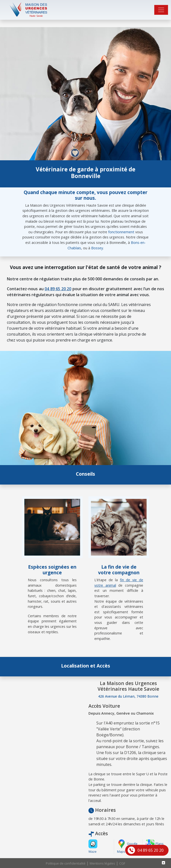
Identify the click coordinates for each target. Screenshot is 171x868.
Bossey (97, 248)
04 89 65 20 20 (151, 850)
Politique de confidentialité (66, 863)
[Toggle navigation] (161, 10)
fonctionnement (121, 232)
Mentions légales (102, 863)
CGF (122, 863)
